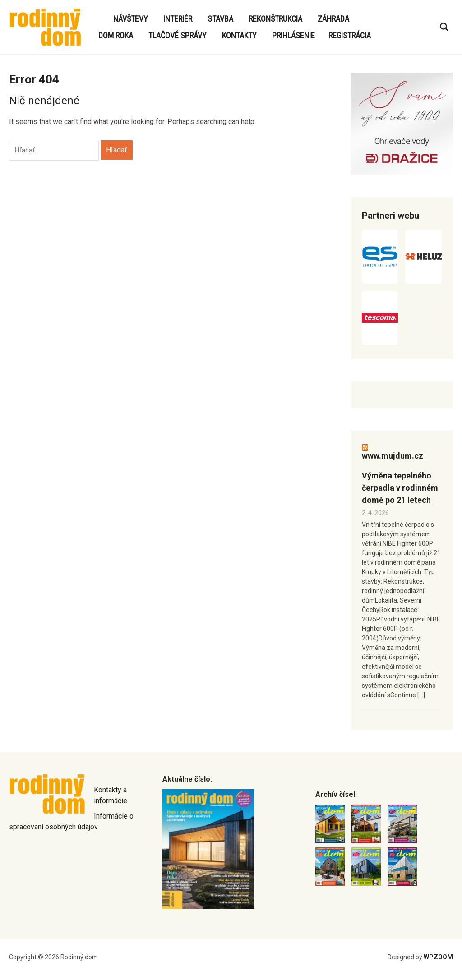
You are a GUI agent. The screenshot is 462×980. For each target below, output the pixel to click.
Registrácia (350, 35)
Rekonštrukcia (275, 19)
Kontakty (239, 35)
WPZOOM (438, 957)
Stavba (220, 19)
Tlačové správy (178, 35)
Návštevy (131, 19)
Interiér (178, 19)
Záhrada (333, 19)
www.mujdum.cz (393, 456)
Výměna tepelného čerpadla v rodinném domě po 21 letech (400, 488)
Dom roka (116, 35)
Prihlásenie (293, 35)
